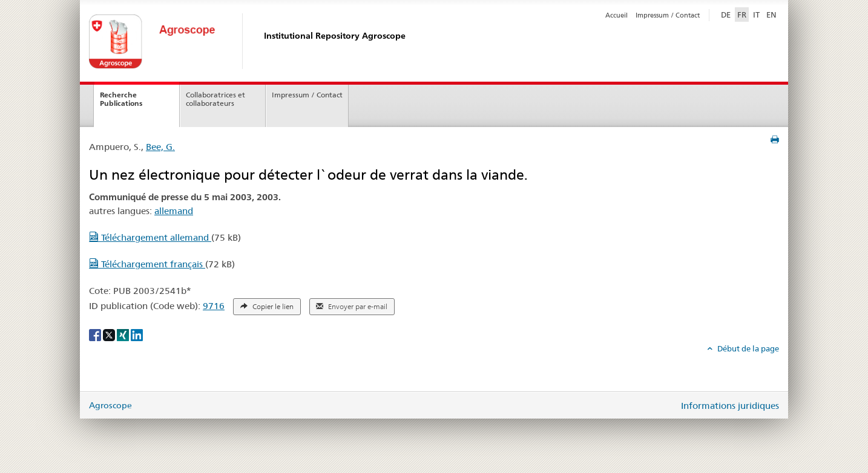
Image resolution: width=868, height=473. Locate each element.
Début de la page (747, 348)
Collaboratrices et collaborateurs (215, 99)
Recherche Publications (121, 99)
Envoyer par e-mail (352, 307)
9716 (214, 306)
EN (771, 15)
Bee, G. (160, 147)
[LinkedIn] (137, 334)
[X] (110, 334)
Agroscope (110, 405)
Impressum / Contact (668, 15)
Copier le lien (267, 307)
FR (742, 15)
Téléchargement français (147, 264)
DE (727, 14)
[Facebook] (96, 334)
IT (756, 15)
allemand (174, 211)
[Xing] (124, 334)
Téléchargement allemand (150, 237)
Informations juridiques (730, 406)
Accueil (616, 15)
